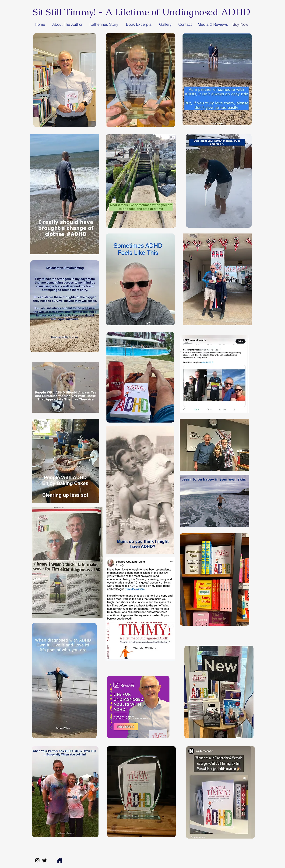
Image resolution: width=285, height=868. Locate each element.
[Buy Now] (240, 24)
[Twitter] (45, 860)
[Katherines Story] (104, 24)
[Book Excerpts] (139, 24)
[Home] (40, 24)
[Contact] (185, 24)
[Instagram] (37, 860)
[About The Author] (67, 24)
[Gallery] (165, 24)
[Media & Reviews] (213, 24)
